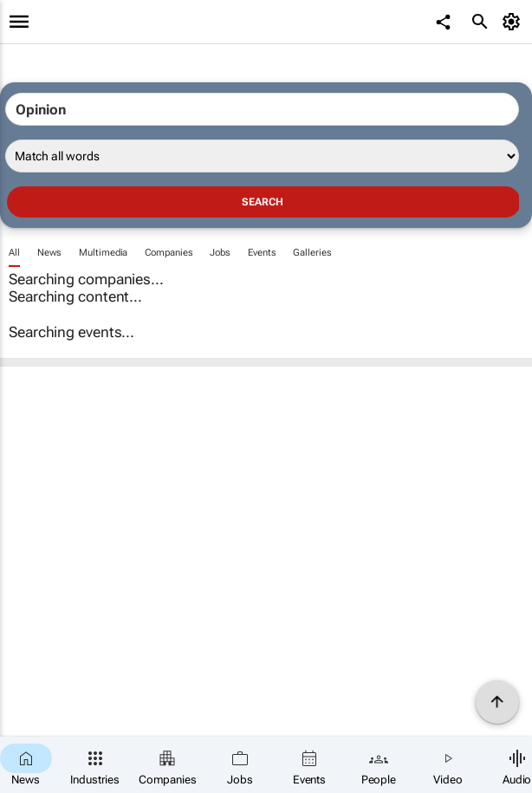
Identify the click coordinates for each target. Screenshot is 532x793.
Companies (169, 253)
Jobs (220, 253)
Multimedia (103, 253)
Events (262, 253)
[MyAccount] (514, 22)
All (14, 253)
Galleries (312, 253)
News (50, 253)
